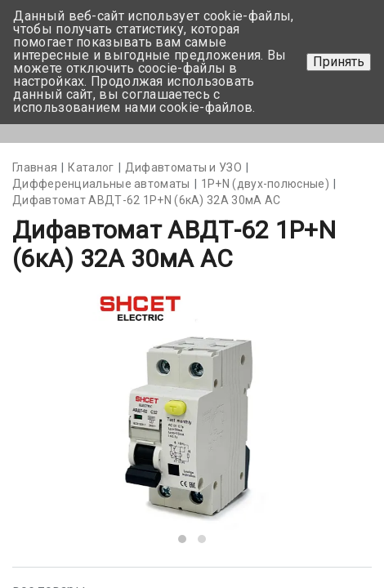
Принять (339, 62)
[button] (182, 539)
